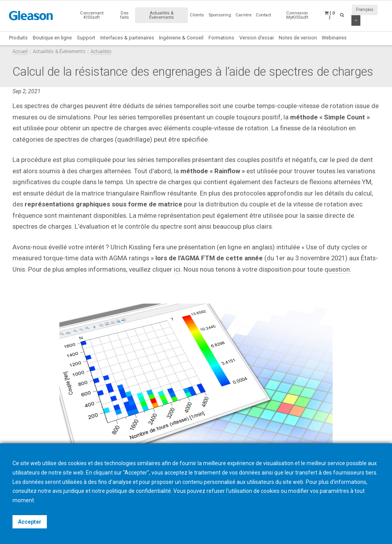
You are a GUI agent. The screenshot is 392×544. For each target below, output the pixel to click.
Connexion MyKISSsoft (297, 15)
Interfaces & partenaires (127, 38)
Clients (197, 15)
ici (177, 269)
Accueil (20, 51)
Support (86, 38)
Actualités (101, 51)
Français (365, 10)
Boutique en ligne (52, 38)
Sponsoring (220, 15)
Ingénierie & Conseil (181, 38)
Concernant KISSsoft (92, 15)
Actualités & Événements (161, 15)
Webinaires (334, 38)
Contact (263, 15)
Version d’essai (257, 38)
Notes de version (298, 38)
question (337, 269)
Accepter (30, 522)
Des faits (125, 15)
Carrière (243, 15)
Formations (221, 38)
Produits (18, 38)
